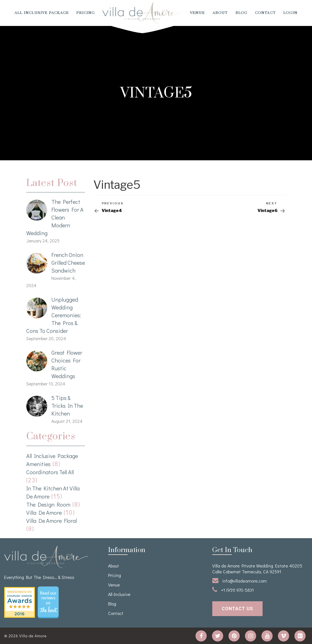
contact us (237, 609)
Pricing (85, 13)
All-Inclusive (119, 594)
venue (197, 13)
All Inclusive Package (42, 13)
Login (290, 13)
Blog (241, 13)
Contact (265, 13)
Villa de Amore (44, 512)
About (220, 13)
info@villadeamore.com (240, 580)
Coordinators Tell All (50, 472)
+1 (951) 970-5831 (233, 590)
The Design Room (48, 504)
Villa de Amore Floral (52, 521)
